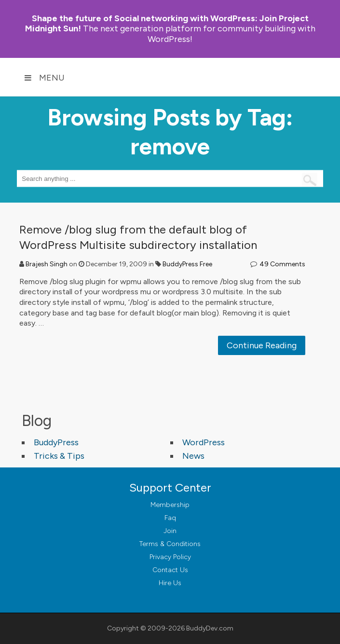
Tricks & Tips (59, 456)
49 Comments (282, 264)
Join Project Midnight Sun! (167, 23)
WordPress (204, 442)
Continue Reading (262, 345)
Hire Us (170, 583)
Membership (170, 505)
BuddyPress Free (187, 264)
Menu (44, 78)
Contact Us (170, 570)
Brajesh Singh (47, 264)
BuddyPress (56, 442)
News (193, 456)
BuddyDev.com (210, 628)
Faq (170, 518)
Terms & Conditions (170, 544)
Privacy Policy (170, 557)
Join (170, 531)
